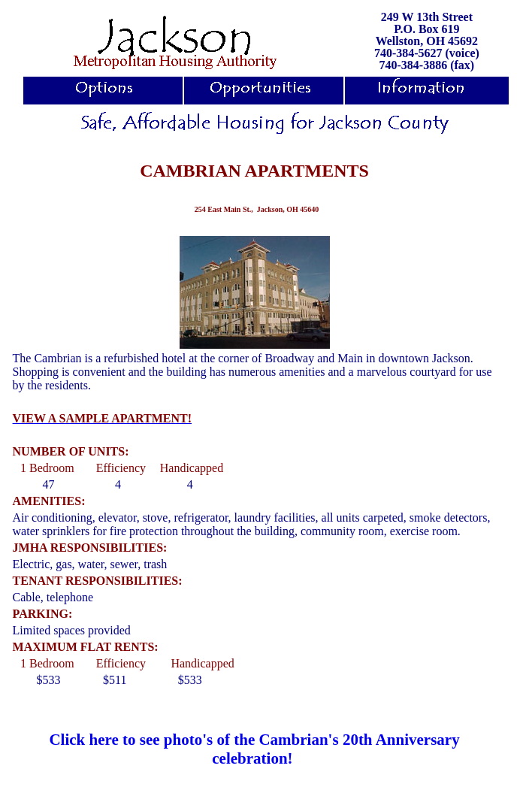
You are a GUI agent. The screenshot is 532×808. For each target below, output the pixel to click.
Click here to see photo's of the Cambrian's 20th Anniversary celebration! (254, 749)
